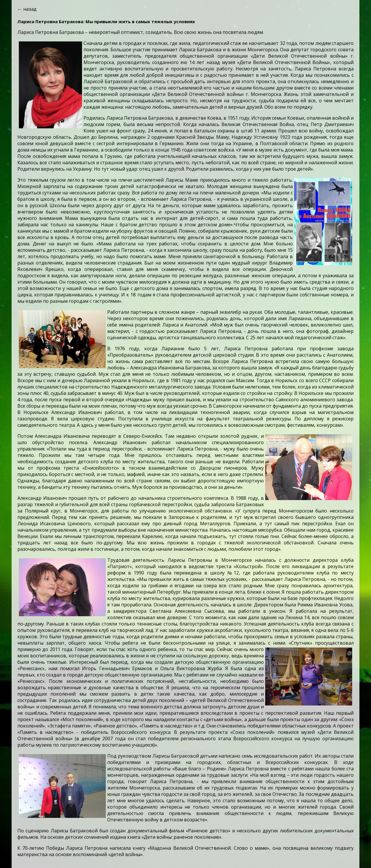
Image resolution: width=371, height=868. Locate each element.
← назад (27, 9)
